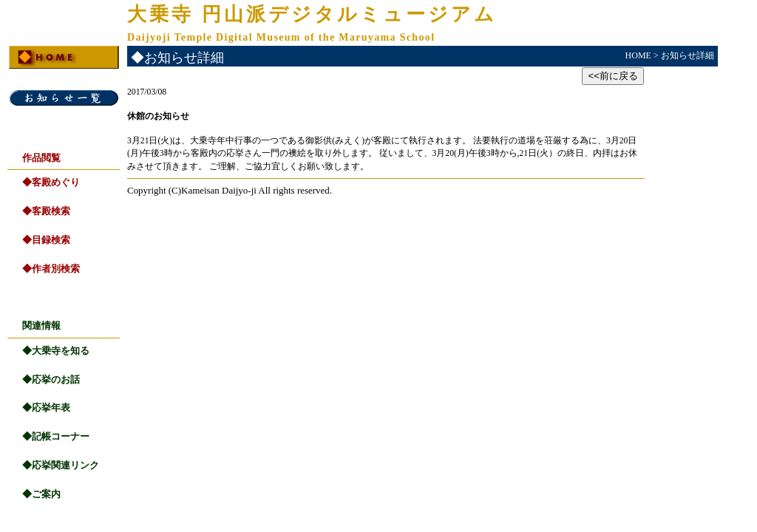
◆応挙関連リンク (61, 465)
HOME (638, 55)
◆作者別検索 (51, 269)
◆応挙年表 (46, 407)
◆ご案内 (41, 494)
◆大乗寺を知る (56, 351)
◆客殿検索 (46, 211)
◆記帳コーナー (56, 436)
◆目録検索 (46, 240)
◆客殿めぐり (51, 182)
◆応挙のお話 (51, 379)
